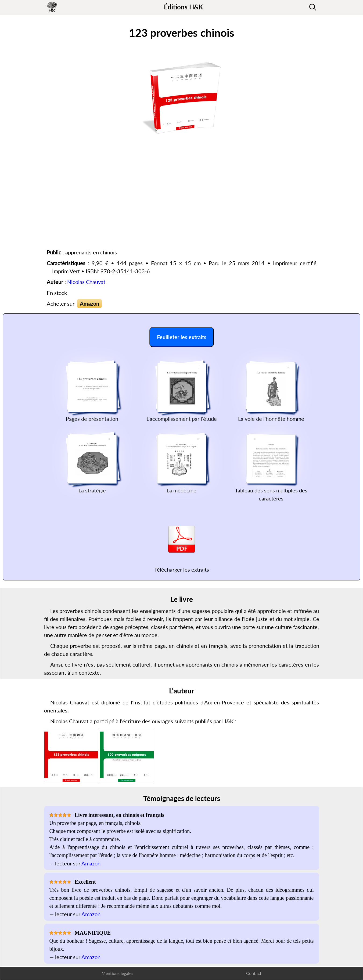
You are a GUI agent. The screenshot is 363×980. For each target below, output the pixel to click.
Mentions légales (117, 973)
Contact (254, 973)
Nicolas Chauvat (86, 282)
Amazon (89, 303)
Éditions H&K (183, 7)
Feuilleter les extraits (182, 337)
